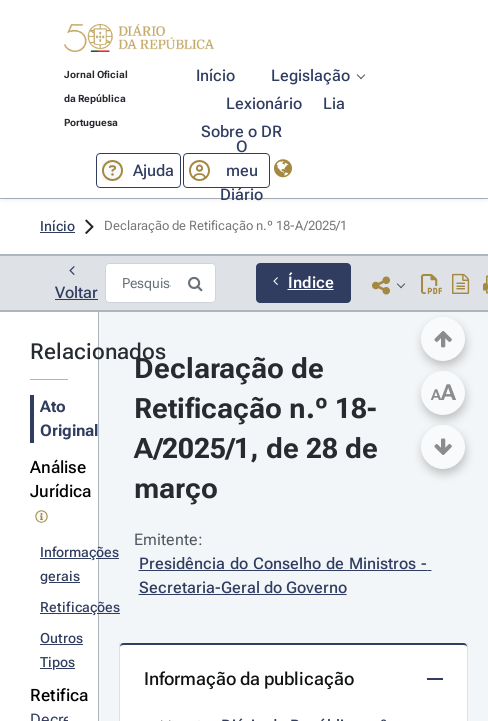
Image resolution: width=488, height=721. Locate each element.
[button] (139, 41)
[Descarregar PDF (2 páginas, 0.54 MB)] (431, 284)
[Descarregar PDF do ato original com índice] (461, 284)
